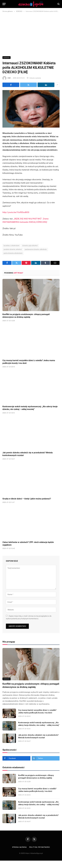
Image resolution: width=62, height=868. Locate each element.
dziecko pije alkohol (30, 246)
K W (9, 78)
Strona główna (19, 847)
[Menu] (4, 4)
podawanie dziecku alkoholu (36, 249)
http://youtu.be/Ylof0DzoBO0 (16, 212)
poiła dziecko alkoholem (13, 253)
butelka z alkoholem (11, 246)
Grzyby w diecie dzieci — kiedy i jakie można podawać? (27, 499)
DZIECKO (7, 58)
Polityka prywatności (40, 847)
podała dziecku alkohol (13, 249)
